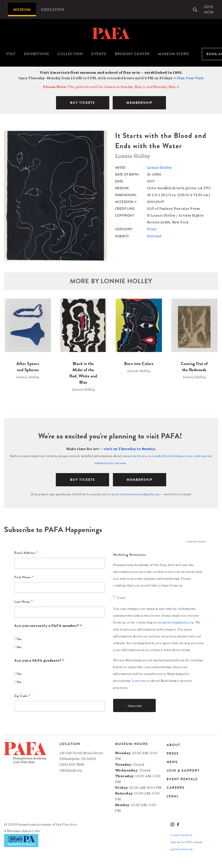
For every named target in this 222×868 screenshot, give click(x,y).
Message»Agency (20, 830)
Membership (140, 479)
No (19, 647)
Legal (173, 795)
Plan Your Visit (190, 78)
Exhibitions (37, 54)
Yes (19, 638)
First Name (24, 577)
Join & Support (183, 769)
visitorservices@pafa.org (139, 494)
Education (53, 10)
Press (173, 752)
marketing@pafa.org (178, 622)
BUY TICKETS (83, 103)
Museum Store (173, 54)
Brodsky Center (132, 54)
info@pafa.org (71, 769)
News (172, 761)
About (173, 744)
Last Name (24, 601)
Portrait (154, 236)
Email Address (26, 553)
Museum (22, 10)
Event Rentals (182, 778)
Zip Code (22, 695)
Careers (176, 786)
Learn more (141, 680)
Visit (11, 54)
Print (152, 229)
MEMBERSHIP (139, 103)
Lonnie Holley (159, 168)
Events (99, 54)
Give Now (209, 10)
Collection (70, 54)
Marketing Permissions (130, 554)
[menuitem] (22, 10)
